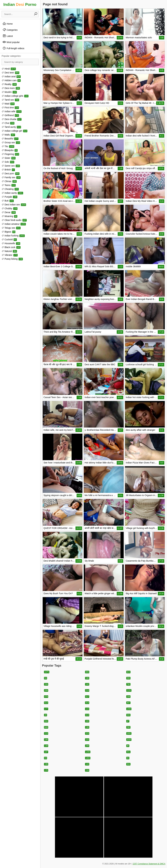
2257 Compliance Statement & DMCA (149, 864)
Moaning (9, 216)
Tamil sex (10, 100)
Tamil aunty (11, 127)
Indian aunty (12, 193)
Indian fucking (13, 236)
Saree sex (11, 166)
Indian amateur (14, 224)
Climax (9, 181)
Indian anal (11, 76)
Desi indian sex (14, 205)
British (8, 170)
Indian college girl (14, 131)
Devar (9, 212)
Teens (9, 185)
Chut (8, 123)
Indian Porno (20, 4)
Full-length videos (13, 48)
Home (8, 24)
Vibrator (10, 255)
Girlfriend (10, 115)
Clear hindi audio (14, 220)
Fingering (10, 154)
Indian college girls (15, 96)
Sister (9, 158)
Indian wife (12, 111)
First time (10, 108)
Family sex (11, 177)
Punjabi (9, 197)
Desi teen (10, 73)
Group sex (11, 142)
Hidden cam (11, 80)
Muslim (9, 92)
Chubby (10, 208)
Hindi (9, 69)
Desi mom (11, 88)
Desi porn (11, 174)
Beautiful (10, 139)
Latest (8, 36)
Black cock (11, 247)
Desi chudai (12, 119)
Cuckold (9, 239)
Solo (8, 162)
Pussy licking (12, 259)
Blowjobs (10, 150)
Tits (8, 146)
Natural (9, 251)
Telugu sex (11, 228)
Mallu (8, 135)
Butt (8, 201)
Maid (8, 104)
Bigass (8, 232)
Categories (10, 30)
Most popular (11, 42)
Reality (9, 84)
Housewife (11, 243)
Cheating (10, 189)
